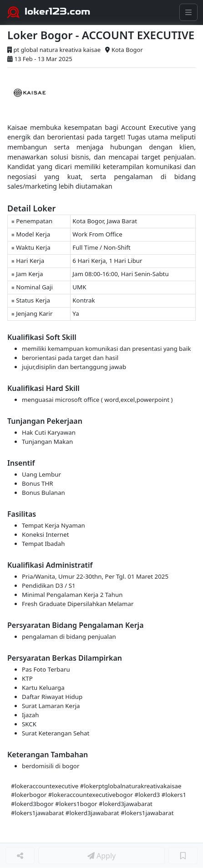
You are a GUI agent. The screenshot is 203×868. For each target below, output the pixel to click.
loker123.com (58, 11)
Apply (101, 856)
